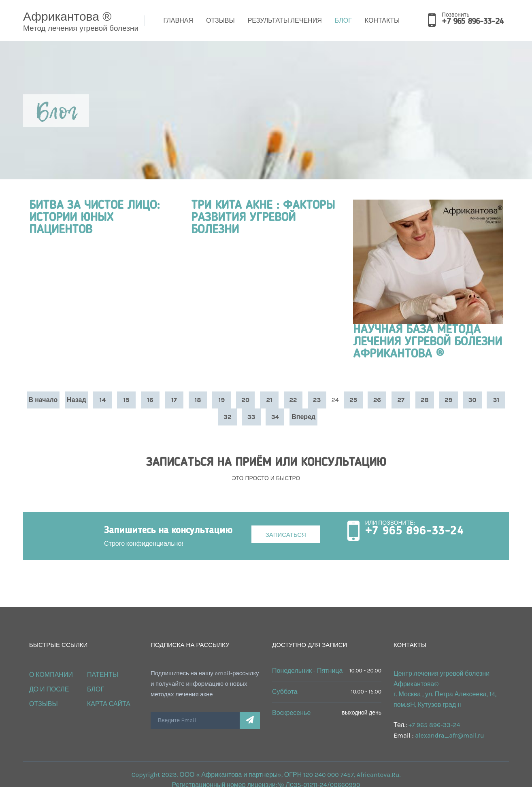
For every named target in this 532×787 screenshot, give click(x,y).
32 (228, 417)
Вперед (303, 417)
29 (448, 400)
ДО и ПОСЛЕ (49, 689)
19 (222, 400)
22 (293, 400)
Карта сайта (109, 704)
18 (198, 400)
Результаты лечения (285, 20)
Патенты (103, 675)
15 (127, 400)
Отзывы (220, 20)
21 (269, 400)
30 (472, 400)
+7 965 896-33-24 (472, 22)
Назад (76, 400)
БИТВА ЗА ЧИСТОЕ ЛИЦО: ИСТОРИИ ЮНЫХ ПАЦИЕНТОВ (95, 218)
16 (150, 400)
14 (103, 400)
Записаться (286, 535)
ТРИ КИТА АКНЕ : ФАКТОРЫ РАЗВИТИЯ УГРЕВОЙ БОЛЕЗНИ (263, 218)
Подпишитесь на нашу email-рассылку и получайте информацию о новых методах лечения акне (205, 684)
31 (496, 400)
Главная (178, 20)
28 (425, 400)
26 (377, 400)
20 (245, 400)
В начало (43, 400)
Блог (343, 20)
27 (401, 400)
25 (353, 400)
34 (275, 417)
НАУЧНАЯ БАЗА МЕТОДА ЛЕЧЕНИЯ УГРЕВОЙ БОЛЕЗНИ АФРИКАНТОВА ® (428, 342)
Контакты (382, 20)
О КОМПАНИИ (51, 675)
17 (174, 400)
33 (251, 417)
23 (317, 400)
